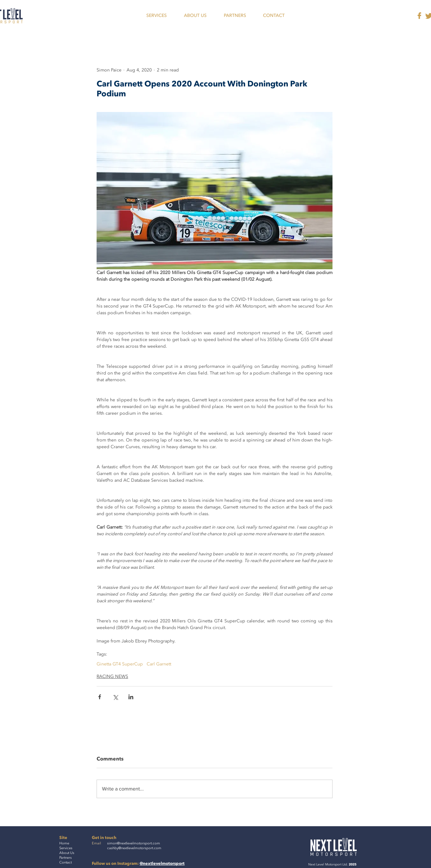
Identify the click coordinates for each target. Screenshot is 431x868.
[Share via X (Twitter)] (115, 697)
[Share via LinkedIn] (131, 697)
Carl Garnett (159, 664)
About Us (67, 853)
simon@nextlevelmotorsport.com (134, 843)
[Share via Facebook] (100, 697)
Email (96, 843)
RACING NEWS (112, 676)
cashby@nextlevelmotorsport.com (134, 848)
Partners (66, 858)
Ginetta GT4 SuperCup (120, 664)
